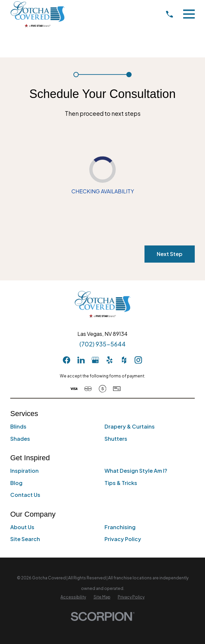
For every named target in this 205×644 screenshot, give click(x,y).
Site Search (25, 539)
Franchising (120, 527)
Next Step (170, 254)
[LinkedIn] (81, 360)
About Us (22, 527)
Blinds (18, 426)
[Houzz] (124, 360)
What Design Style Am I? (136, 471)
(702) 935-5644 (102, 344)
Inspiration (24, 471)
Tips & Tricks (121, 483)
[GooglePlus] (95, 360)
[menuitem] (73, 597)
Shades (20, 439)
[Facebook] (66, 360)
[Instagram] (138, 360)
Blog (16, 483)
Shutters (116, 439)
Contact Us (25, 495)
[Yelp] (109, 360)
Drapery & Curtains (130, 426)
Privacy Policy (123, 539)
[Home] (38, 14)
